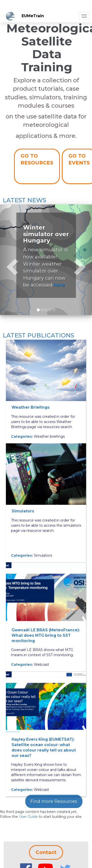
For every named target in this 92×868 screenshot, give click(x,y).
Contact (46, 852)
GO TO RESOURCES (37, 159)
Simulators (23, 511)
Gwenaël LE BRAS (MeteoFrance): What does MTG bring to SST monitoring (46, 635)
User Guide (28, 817)
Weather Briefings (31, 407)
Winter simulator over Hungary (46, 234)
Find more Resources (54, 801)
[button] (7, 260)
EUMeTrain (33, 16)
